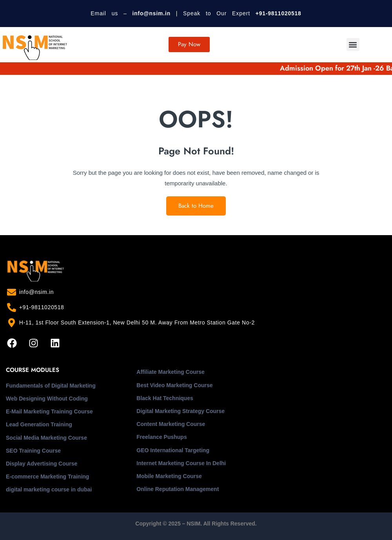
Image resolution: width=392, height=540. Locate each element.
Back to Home (196, 206)
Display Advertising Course (42, 464)
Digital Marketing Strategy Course (181, 411)
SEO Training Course (33, 451)
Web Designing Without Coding (47, 399)
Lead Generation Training (39, 424)
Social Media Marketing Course (46, 438)
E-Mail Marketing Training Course (49, 411)
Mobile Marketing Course (169, 476)
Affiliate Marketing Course (170, 372)
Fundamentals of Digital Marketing (51, 386)
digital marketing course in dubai (49, 489)
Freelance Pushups (162, 437)
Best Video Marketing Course (174, 385)
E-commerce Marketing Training (47, 477)
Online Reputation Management (178, 489)
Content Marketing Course (171, 424)
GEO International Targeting (173, 450)
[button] (353, 44)
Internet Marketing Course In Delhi (181, 463)
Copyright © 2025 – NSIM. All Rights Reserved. (196, 524)
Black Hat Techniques (165, 398)
